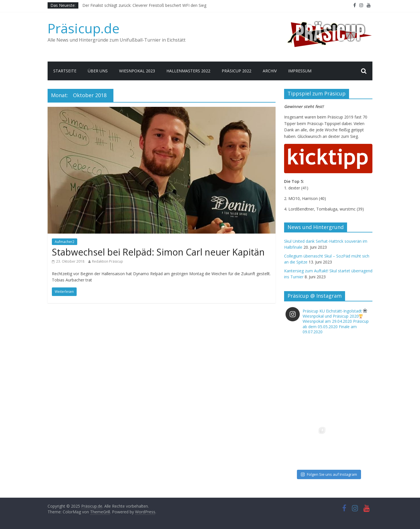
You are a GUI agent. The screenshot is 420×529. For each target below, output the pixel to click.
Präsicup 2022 (236, 71)
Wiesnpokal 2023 (137, 71)
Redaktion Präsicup (108, 261)
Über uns (98, 71)
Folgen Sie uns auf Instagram (329, 474)
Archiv (270, 71)
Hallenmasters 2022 (188, 71)
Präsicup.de (83, 28)
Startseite (65, 71)
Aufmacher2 (65, 242)
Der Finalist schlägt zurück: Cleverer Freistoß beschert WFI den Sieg (144, 5)
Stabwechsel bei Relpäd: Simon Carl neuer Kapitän (158, 252)
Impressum (300, 71)
